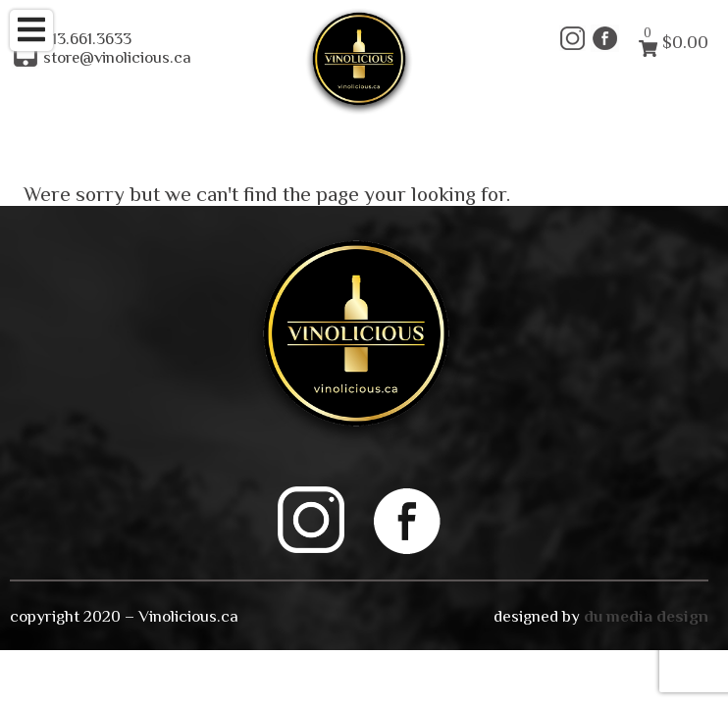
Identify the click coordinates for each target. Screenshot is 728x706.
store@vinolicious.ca (117, 57)
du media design (646, 616)
